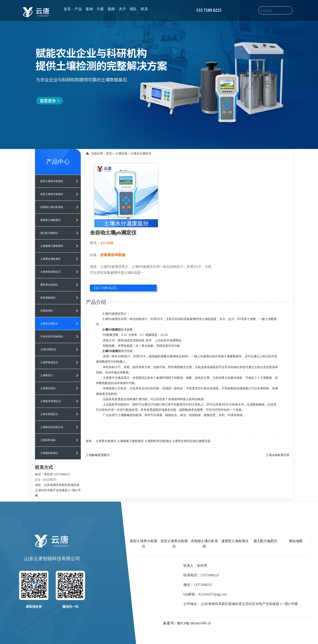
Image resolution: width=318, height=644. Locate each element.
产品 (78, 9)
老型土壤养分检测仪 (52, 194)
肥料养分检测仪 (49, 285)
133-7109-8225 (105, 288)
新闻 (111, 9)
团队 (133, 9)
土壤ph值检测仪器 (278, 455)
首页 (67, 9)
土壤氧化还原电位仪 (52, 427)
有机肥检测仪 (48, 298)
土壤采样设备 (48, 440)
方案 (100, 9)
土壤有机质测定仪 (50, 272)
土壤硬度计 (47, 375)
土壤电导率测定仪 (50, 401)
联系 (144, 9)
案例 (89, 9)
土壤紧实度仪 (48, 388)
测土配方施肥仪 (49, 233)
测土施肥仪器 (202, 441)
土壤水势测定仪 (49, 414)
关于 (122, 9)
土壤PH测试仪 (48, 349)
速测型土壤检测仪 (50, 220)
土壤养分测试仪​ (182, 441)
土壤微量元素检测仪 (52, 246)
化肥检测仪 (47, 311)
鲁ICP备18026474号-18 (194, 623)
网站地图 (296, 541)
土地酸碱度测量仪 (98, 455)
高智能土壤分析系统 (52, 207)
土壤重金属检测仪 (50, 259)
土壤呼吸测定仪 (49, 362)
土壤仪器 (121, 154)
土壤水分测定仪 (49, 324)
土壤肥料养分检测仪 (158, 441)
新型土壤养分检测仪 (52, 181)
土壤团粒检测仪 (49, 453)
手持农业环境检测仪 (52, 337)
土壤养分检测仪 (106, 441)
